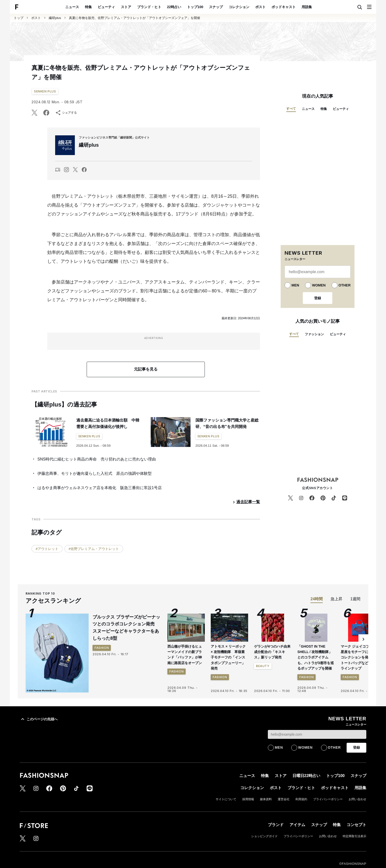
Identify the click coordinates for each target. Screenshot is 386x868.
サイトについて (226, 799)
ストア (126, 7)
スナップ (216, 7)
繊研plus (55, 18)
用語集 (307, 7)
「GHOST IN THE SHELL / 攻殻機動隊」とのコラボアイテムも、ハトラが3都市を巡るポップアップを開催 (316, 657)
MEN (295, 285)
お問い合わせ (357, 799)
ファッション (314, 334)
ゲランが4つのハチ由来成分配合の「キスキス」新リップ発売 (272, 652)
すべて (291, 109)
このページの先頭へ (39, 719)
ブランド (276, 825)
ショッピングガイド (264, 836)
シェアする (66, 113)
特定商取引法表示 (354, 836)
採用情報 (248, 799)
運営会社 (284, 799)
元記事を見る (146, 369)
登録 (318, 298)
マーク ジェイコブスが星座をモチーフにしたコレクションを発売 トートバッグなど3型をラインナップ (359, 657)
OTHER (345, 285)
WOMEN (319, 285)
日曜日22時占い (306, 776)
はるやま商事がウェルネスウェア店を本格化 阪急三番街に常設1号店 (100, 488)
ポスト (260, 7)
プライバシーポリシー (328, 799)
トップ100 (195, 7)
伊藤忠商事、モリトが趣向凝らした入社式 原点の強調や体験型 (95, 473)
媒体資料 (266, 799)
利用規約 (301, 799)
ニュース (72, 7)
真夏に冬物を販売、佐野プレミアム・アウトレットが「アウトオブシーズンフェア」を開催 (135, 18)
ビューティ (106, 7)
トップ (19, 18)
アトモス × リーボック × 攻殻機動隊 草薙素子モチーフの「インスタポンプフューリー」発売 (228, 657)
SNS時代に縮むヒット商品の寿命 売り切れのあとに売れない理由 (97, 459)
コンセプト (356, 825)
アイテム (297, 825)
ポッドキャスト (284, 7)
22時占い (174, 7)
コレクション (239, 7)
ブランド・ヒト (149, 7)
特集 (88, 7)
